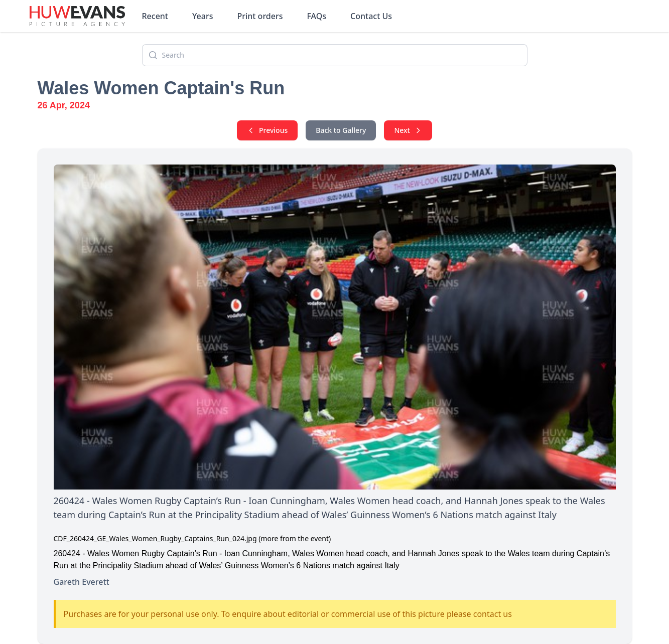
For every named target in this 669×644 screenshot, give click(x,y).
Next (408, 130)
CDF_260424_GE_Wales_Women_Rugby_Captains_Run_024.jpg (155, 538)
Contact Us (371, 16)
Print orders (260, 16)
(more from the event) (295, 538)
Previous (267, 130)
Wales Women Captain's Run (161, 88)
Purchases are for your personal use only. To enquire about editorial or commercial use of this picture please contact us (288, 614)
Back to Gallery (341, 130)
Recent (155, 16)
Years (203, 16)
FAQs (316, 16)
